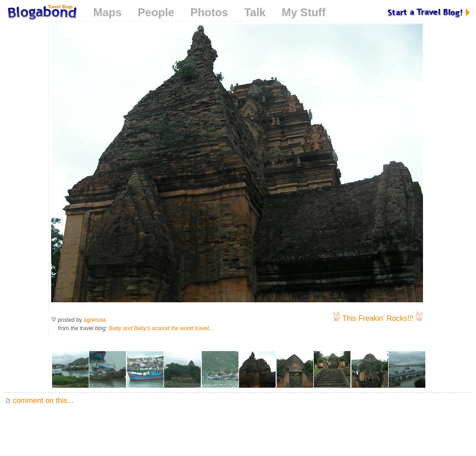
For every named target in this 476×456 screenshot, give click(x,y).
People (156, 12)
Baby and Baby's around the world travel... (161, 328)
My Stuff (304, 12)
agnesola (95, 320)
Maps (107, 12)
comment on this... (40, 401)
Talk (255, 12)
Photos (209, 12)
